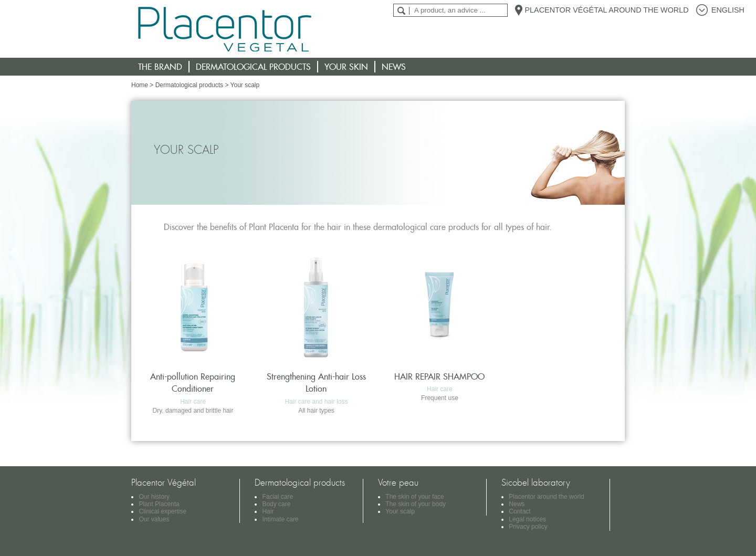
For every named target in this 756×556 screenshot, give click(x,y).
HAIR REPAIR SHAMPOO (439, 376)
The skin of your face (414, 497)
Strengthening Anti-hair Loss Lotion (316, 382)
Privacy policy (528, 527)
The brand (160, 67)
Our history (154, 497)
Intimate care (280, 519)
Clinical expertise (162, 511)
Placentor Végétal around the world (606, 10)
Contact (519, 511)
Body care (276, 504)
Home (140, 85)
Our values (154, 519)
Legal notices (527, 519)
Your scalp (400, 511)
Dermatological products (253, 67)
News (394, 67)
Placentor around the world (546, 497)
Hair (268, 511)
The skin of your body (416, 504)
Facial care (277, 497)
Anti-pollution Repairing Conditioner (193, 382)
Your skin (346, 67)
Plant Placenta (159, 504)
